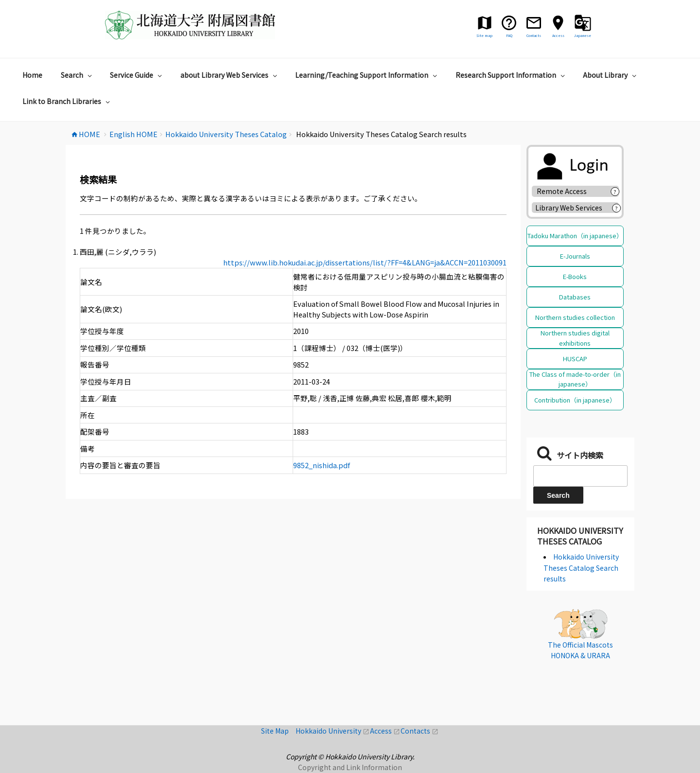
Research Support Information (511, 75)
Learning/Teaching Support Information (367, 75)
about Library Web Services (230, 75)
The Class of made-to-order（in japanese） (575, 379)
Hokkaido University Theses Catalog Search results (581, 568)
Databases (575, 297)
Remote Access (565, 191)
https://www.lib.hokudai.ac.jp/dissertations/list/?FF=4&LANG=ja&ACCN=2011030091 (365, 262)
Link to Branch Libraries (67, 101)
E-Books (575, 276)
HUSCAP (575, 359)
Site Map (278, 731)
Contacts (420, 731)
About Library (611, 75)
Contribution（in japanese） (575, 400)
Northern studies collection (575, 317)
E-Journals (575, 256)
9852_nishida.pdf (322, 465)
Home (32, 75)
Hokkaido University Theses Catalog (580, 536)
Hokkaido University (333, 731)
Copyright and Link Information (350, 767)
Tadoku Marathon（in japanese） (575, 236)
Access (385, 731)
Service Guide (137, 75)
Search (78, 75)
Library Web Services (569, 208)
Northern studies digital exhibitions (575, 338)
